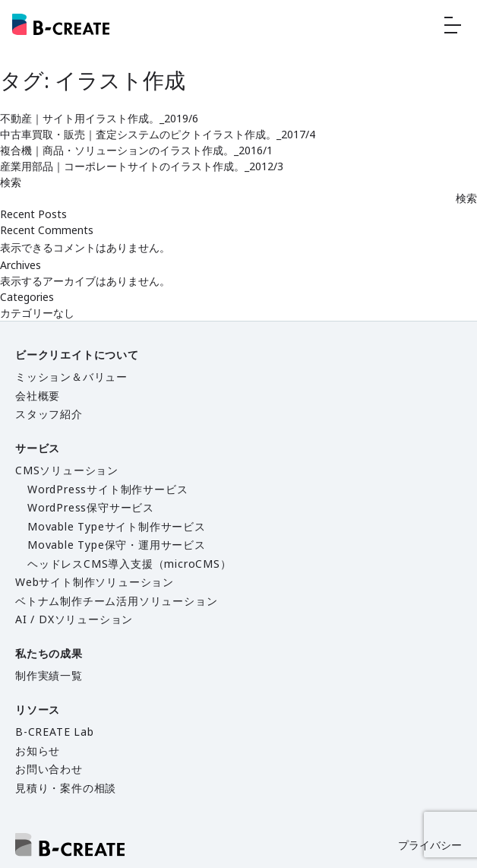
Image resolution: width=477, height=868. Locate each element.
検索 (11, 182)
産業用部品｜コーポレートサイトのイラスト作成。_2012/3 (142, 166)
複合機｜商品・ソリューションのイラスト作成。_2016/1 (136, 150)
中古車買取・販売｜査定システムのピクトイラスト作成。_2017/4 (158, 134)
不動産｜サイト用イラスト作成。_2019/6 (99, 118)
